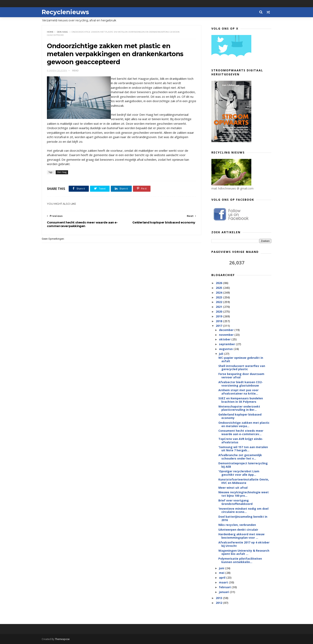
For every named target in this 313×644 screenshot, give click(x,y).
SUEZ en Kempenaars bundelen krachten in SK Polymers (241, 400)
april (223, 578)
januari (224, 592)
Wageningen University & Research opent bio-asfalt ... (244, 552)
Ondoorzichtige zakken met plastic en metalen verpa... (244, 424)
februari (225, 587)
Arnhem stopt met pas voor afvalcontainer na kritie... (238, 392)
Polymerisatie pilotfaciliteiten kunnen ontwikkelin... (240, 560)
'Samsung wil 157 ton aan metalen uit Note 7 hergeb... (243, 449)
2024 (219, 293)
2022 (219, 302)
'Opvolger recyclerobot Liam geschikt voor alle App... (239, 473)
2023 (219, 297)
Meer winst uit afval (233, 488)
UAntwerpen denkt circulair (238, 530)
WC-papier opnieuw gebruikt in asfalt (241, 359)
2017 (219, 326)
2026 (219, 283)
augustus (226, 349)
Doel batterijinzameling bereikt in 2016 (243, 518)
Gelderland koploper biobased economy (240, 416)
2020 (219, 312)
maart (224, 582)
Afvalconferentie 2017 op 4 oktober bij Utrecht (244, 544)
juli (221, 354)
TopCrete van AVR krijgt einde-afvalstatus (241, 441)
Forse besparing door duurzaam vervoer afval (241, 376)
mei (222, 573)
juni (222, 568)
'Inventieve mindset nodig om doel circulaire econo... (243, 510)
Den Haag (62, 32)
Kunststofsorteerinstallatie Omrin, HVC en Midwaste (244, 481)
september (227, 344)
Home (50, 32)
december (227, 330)
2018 (219, 321)
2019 (219, 316)
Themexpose (62, 639)
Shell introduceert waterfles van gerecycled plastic (242, 368)
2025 (219, 288)
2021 (219, 307)
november (227, 335)
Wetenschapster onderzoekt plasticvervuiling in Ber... (239, 408)
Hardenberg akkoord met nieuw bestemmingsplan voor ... (241, 536)
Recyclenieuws (65, 12)
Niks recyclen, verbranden (237, 525)
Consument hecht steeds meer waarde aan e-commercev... (241, 432)
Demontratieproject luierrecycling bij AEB (243, 465)
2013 (219, 598)
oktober (225, 339)
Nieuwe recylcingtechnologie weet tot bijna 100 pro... (244, 494)
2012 (219, 603)
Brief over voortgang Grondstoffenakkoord (235, 502)
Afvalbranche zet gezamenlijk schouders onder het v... (240, 457)
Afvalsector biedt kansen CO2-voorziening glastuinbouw (241, 384)
